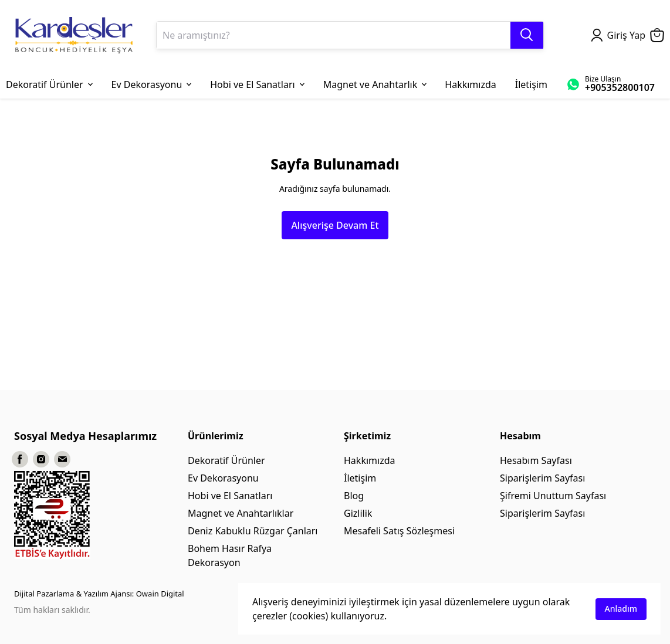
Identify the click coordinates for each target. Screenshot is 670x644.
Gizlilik (358, 513)
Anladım (621, 609)
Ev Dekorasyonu (223, 478)
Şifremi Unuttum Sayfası (553, 496)
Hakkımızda (369, 460)
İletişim (360, 478)
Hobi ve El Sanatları (230, 496)
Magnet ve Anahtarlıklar (241, 513)
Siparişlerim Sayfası (542, 478)
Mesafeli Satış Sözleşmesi (399, 531)
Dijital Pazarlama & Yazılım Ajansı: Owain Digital (99, 594)
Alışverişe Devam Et (335, 225)
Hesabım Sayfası (536, 460)
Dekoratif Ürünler (226, 460)
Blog (354, 496)
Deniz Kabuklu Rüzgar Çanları (253, 531)
